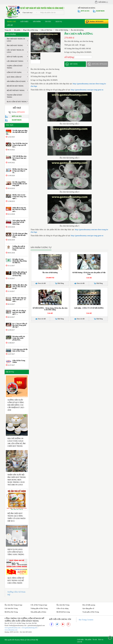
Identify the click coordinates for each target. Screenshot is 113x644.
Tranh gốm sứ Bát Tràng (15, 96)
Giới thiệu (24, 22)
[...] (51, 13)
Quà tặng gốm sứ (17, 77)
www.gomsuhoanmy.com (12, 628)
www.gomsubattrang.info (30, 628)
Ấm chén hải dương (77, 30)
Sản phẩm (37, 22)
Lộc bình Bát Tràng (17, 61)
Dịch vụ (59, 22)
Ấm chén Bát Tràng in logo (17, 40)
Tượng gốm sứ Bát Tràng (17, 67)
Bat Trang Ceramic (86, 620)
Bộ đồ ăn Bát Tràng (15, 86)
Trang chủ (11, 22)
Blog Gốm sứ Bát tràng (31, 30)
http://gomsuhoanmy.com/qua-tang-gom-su (87, 90)
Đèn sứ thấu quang (17, 57)
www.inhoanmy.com (11, 630)
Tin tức (48, 22)
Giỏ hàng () (101, 2)
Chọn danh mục (30, 13)
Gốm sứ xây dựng (17, 72)
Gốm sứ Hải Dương (62, 30)
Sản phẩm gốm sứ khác (17, 81)
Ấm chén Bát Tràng (17, 45)
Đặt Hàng (59, 283)
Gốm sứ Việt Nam (46, 30)
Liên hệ (10, 25)
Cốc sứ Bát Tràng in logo (17, 51)
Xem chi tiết (41, 283)
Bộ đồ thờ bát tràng (17, 90)
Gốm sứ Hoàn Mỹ (32, 640)
